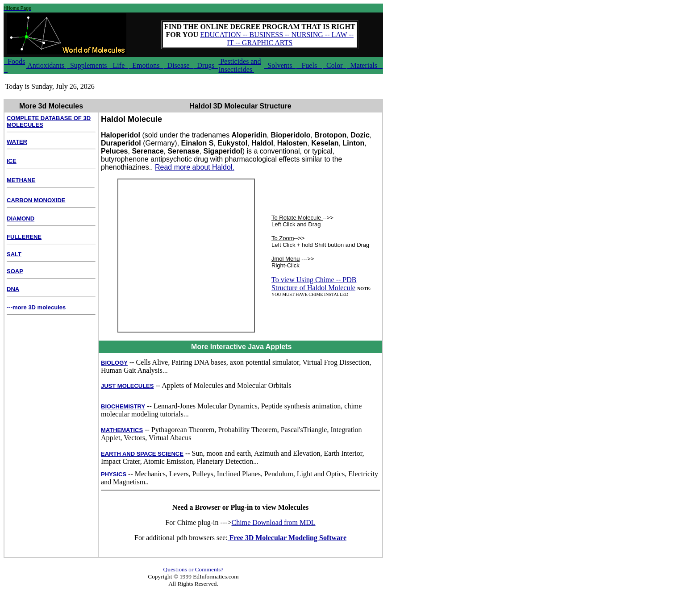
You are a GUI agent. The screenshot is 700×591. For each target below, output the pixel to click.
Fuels (309, 65)
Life (119, 65)
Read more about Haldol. (195, 167)
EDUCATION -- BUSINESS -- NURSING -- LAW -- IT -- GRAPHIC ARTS (277, 39)
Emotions (146, 65)
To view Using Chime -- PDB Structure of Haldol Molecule (314, 284)
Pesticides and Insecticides (240, 65)
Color (334, 65)
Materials (365, 65)
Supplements (88, 65)
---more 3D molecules (36, 307)
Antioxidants (46, 65)
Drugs (206, 65)
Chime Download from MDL (274, 522)
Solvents (280, 65)
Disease (179, 65)
